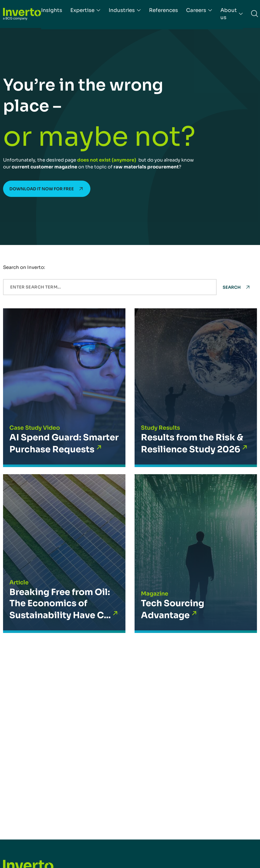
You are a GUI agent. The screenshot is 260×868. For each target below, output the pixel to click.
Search (232, 287)
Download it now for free (42, 189)
